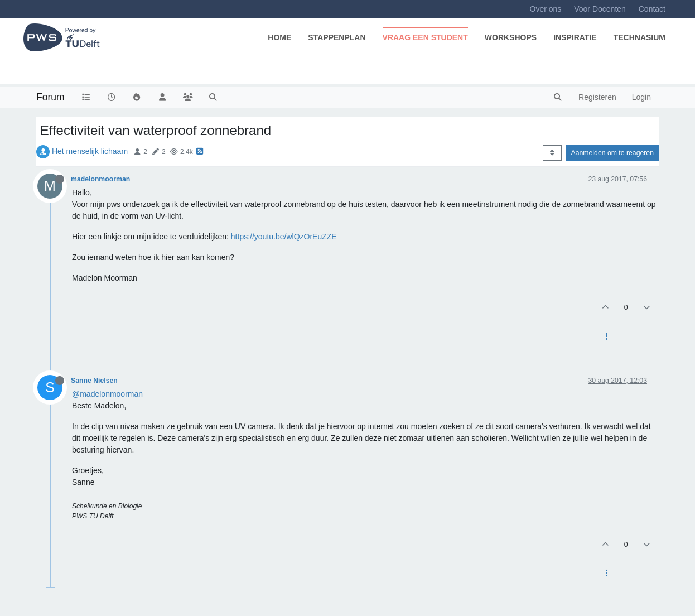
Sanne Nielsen (94, 381)
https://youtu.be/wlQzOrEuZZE (284, 237)
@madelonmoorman (107, 394)
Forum (50, 97)
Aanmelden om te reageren (612, 153)
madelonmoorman (100, 179)
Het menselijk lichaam (90, 151)
